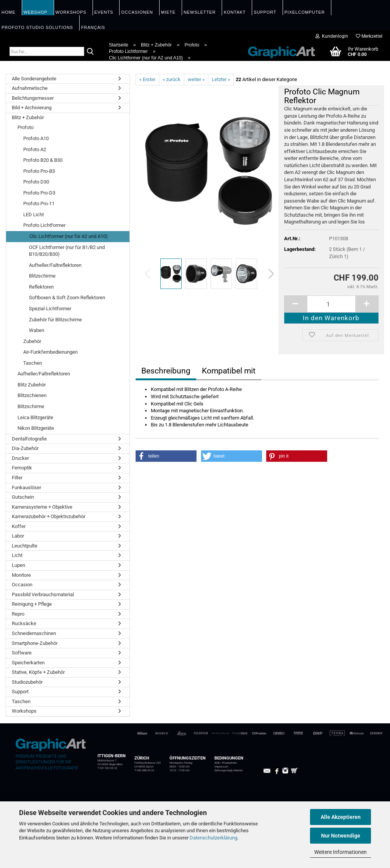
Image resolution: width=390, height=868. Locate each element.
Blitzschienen (32, 395)
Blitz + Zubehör (28, 117)
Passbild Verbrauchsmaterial (43, 594)
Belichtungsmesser (33, 98)
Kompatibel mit (229, 371)
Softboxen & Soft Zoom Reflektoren (67, 298)
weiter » (196, 79)
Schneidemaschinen (34, 633)
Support (20, 692)
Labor (18, 536)
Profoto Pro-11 (39, 203)
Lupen (18, 565)
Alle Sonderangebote (34, 79)
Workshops (24, 711)
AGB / (218, 763)
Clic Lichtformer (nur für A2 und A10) (69, 236)
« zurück (172, 79)
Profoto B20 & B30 (43, 160)
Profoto (26, 127)
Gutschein (23, 497)
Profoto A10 (36, 138)
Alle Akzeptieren (341, 817)
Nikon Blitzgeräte (36, 428)
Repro (18, 614)
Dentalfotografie (29, 439)
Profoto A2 (35, 149)
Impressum (221, 767)
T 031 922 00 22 (107, 768)
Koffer (19, 526)
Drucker (20, 458)
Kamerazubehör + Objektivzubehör (49, 516)
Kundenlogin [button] (332, 36)
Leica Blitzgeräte (35, 417)
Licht (17, 555)
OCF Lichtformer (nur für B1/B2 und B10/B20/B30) (67, 251)
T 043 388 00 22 (144, 771)
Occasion (22, 585)
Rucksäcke (24, 623)
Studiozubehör (27, 682)
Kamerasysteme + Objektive (42, 507)
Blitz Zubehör (32, 385)
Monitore (21, 575)
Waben (37, 330)
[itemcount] (331, 304)
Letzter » (221, 79)
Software (22, 653)
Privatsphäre (229, 763)
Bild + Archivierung (32, 108)
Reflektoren (41, 287)
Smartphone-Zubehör (35, 643)
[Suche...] (90, 52)
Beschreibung (166, 371)
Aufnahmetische (30, 88)
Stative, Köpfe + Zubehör (38, 672)
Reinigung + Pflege (32, 604)
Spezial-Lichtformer (50, 309)
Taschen (33, 363)
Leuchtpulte (25, 546)
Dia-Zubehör (25, 448)
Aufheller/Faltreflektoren (55, 265)
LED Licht (34, 215)
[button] (269, 274)
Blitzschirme (42, 276)
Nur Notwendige (341, 836)
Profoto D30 (36, 182)
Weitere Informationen (340, 852)
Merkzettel (369, 36)
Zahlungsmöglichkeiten (229, 771)
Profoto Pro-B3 (39, 171)
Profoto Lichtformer (44, 225)
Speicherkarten (28, 663)
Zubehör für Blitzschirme (55, 320)
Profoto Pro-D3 (39, 193)
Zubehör (32, 341)
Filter (17, 478)
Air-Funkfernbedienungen (50, 352)
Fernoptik (22, 468)
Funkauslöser (26, 487)
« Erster (147, 79)
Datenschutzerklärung (213, 838)
